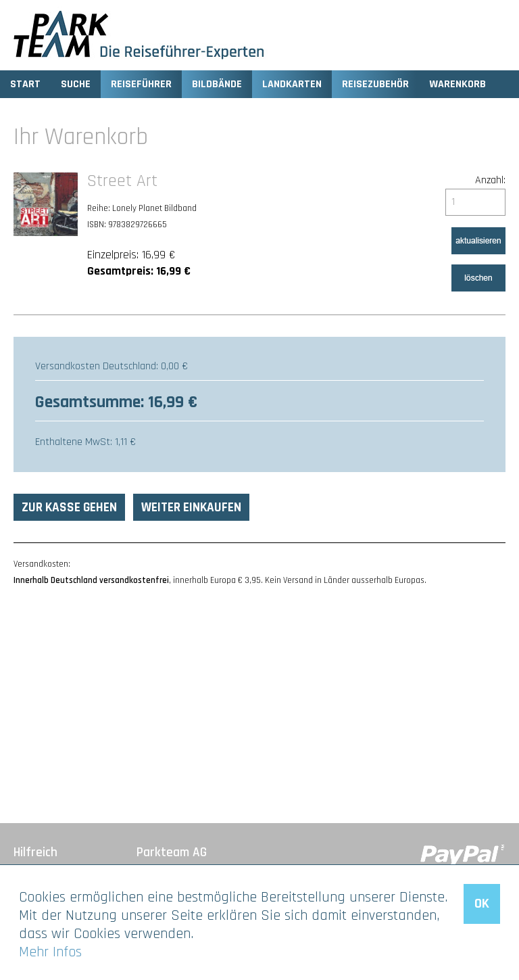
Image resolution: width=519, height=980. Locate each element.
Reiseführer (141, 84)
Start (25, 84)
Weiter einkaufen (191, 508)
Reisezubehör (375, 84)
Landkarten (292, 84)
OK (482, 904)
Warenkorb (458, 84)
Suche (76, 84)
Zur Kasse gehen (69, 508)
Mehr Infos (50, 952)
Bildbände (217, 84)
